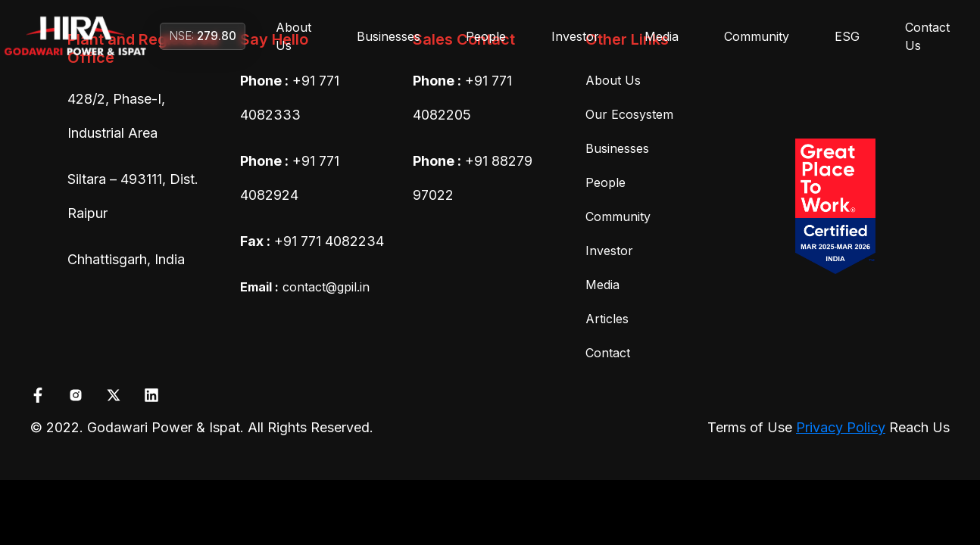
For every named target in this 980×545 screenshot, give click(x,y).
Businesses (389, 36)
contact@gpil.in (305, 287)
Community (757, 36)
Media (662, 36)
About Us (293, 36)
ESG (847, 36)
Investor (575, 36)
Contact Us (927, 36)
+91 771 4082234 (329, 241)
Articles (607, 319)
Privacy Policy (841, 427)
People (486, 36)
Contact (608, 353)
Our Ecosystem (629, 114)
